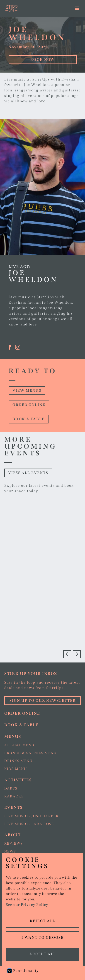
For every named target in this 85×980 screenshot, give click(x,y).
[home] (32, 9)
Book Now (43, 60)
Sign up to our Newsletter (43, 700)
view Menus (27, 390)
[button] (77, 9)
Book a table (29, 419)
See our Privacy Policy (27, 905)
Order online (29, 405)
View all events (28, 473)
